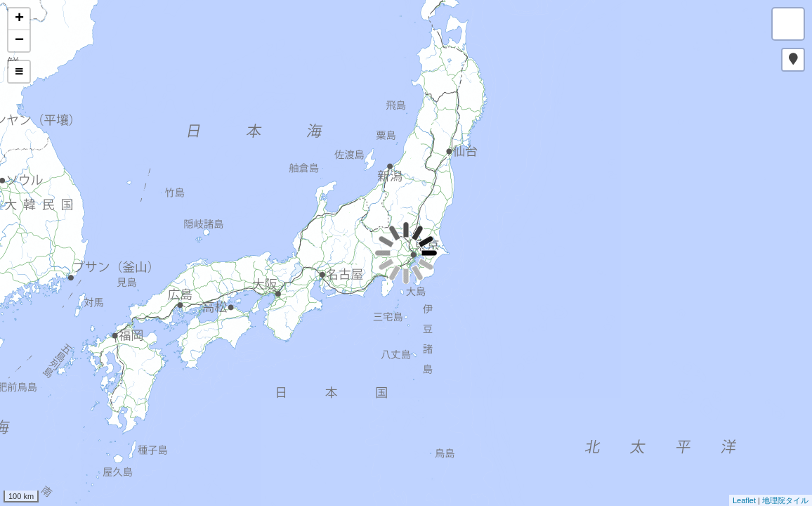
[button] (793, 60)
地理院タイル (785, 500)
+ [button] (19, 19)
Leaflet (744, 500)
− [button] (19, 41)
